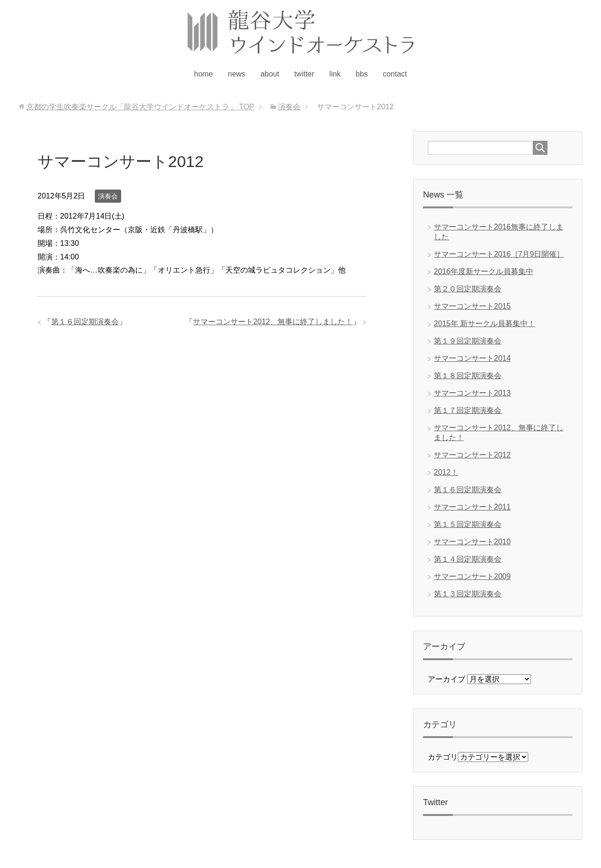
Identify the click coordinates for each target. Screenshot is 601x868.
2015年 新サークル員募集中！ (485, 324)
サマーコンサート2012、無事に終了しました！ (273, 322)
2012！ (446, 472)
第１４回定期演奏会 (468, 559)
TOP (140, 107)
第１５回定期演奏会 (468, 524)
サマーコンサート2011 (472, 507)
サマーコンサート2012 (472, 455)
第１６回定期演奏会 (85, 322)
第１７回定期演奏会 (468, 410)
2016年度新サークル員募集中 (484, 271)
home (203, 74)
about (270, 74)
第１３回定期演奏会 (468, 594)
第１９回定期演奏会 (468, 341)
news (236, 74)
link (335, 74)
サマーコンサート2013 (472, 393)
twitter (304, 74)
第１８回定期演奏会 (468, 376)
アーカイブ (447, 679)
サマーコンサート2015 (472, 306)
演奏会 (108, 196)
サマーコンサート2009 (472, 576)
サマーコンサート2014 (472, 358)
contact (395, 74)
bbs (362, 74)
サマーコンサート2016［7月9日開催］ (499, 254)
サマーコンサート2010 (472, 542)
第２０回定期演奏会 (468, 289)
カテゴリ (443, 757)
